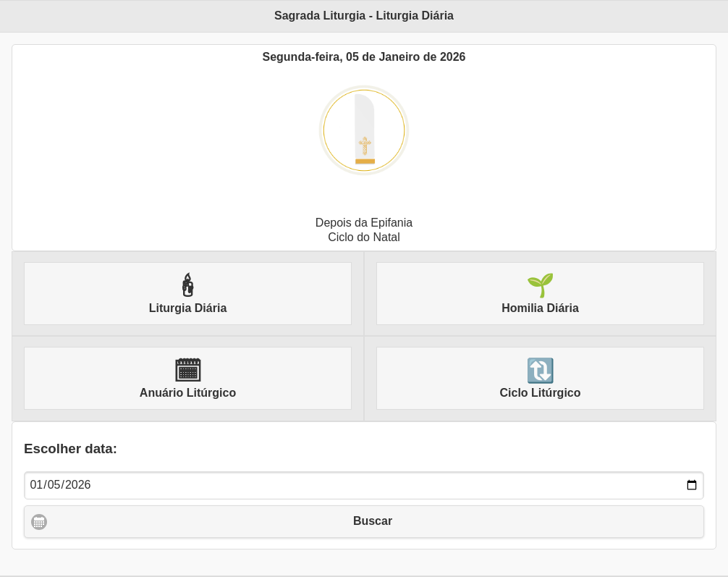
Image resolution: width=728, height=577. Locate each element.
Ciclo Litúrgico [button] (541, 379)
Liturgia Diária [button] (188, 293)
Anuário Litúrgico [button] (188, 379)
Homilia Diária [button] (540, 293)
